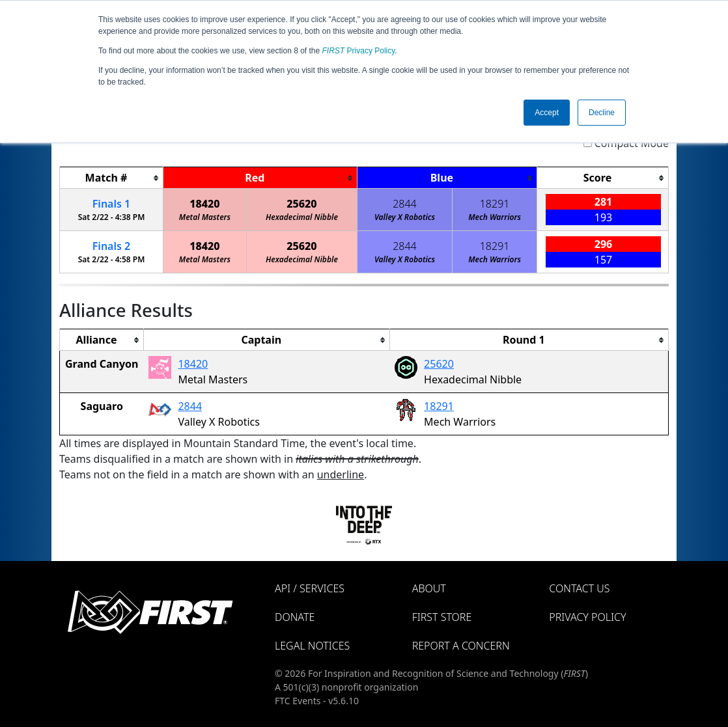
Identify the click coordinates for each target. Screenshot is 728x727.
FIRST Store (442, 617)
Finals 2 (111, 246)
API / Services (310, 588)
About (429, 588)
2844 (405, 204)
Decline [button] (602, 113)
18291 (495, 204)
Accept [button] (547, 113)
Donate (295, 617)
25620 (301, 204)
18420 (204, 204)
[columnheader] (112, 178)
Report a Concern (461, 646)
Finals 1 (111, 204)
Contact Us (579, 588)
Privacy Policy (359, 51)
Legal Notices (312, 646)
